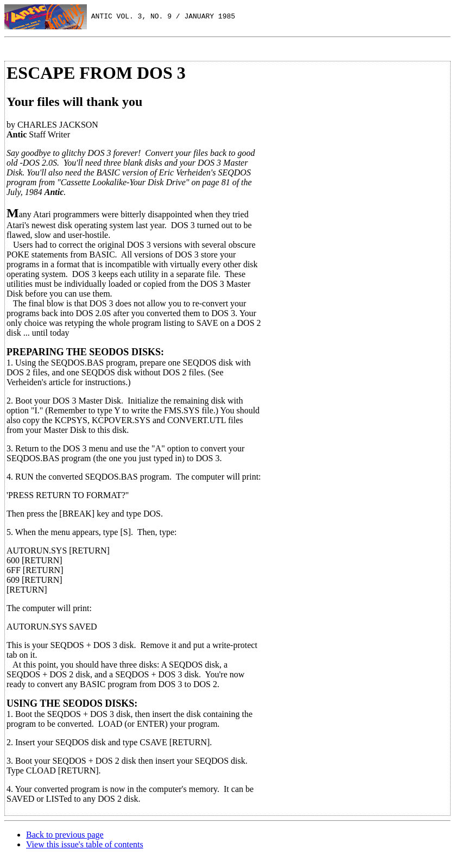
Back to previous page (65, 835)
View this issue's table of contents (85, 844)
